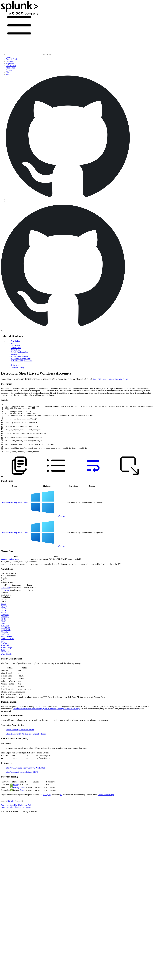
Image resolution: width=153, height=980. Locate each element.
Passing (16, 794)
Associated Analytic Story (21, 359)
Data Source (15, 345)
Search (13, 343)
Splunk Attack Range (106, 805)
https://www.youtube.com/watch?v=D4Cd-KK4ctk (26, 778)
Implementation (17, 354)
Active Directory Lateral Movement (20, 740)
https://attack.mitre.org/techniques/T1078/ (22, 782)
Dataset (23, 797)
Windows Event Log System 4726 (15, 542)
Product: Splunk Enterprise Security (116, 379)
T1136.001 (6, 600)
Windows (62, 526)
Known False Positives (20, 356)
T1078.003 (6, 597)
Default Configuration (19, 352)
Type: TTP (97, 379)
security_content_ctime (10, 569)
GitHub (10, 811)
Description (15, 341)
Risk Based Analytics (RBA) (22, 361)
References (15, 365)
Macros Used (16, 348)
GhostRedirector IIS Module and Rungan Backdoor (26, 744)
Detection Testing (17, 367)
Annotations (15, 350)
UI (61, 805)
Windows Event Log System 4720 (15, 512)
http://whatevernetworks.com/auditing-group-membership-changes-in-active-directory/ (46, 719)
